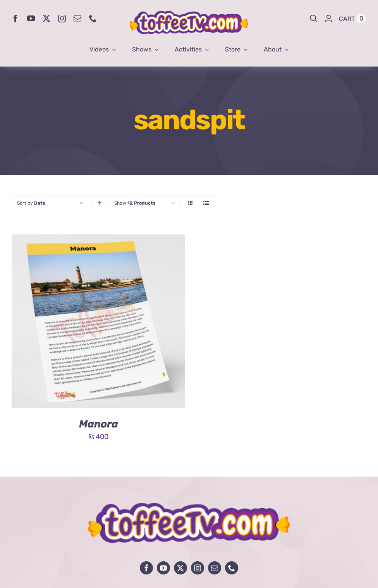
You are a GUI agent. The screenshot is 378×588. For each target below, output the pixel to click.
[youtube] (31, 19)
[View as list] (206, 203)
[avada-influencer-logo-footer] (189, 506)
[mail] (77, 19)
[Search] (314, 19)
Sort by (31, 203)
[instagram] (62, 19)
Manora (99, 424)
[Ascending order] (99, 203)
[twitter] (46, 19)
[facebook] (15, 19)
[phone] (93, 19)
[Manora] (98, 240)
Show (135, 203)
